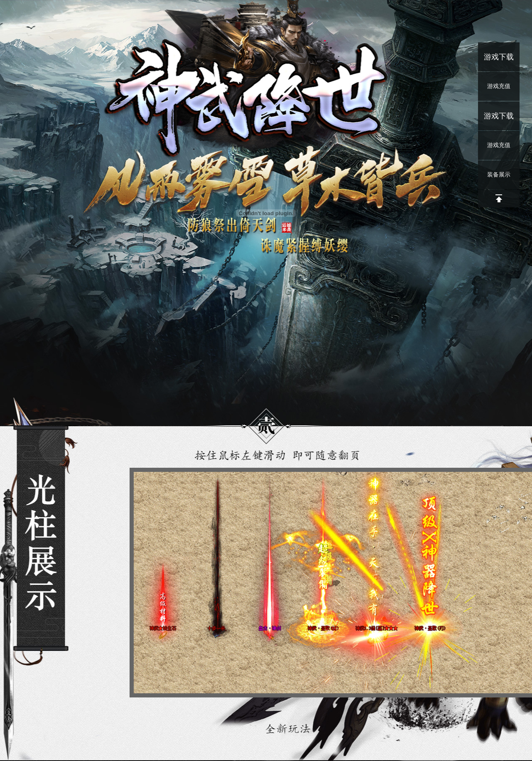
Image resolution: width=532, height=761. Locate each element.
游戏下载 (499, 57)
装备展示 (499, 175)
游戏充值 (499, 86)
